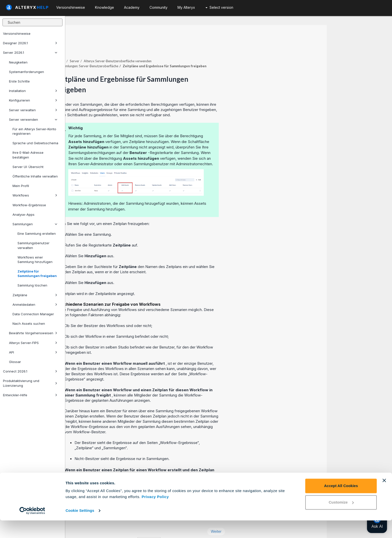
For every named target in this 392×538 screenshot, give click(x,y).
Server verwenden (33, 119)
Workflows (35, 195)
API (33, 352)
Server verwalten (33, 110)
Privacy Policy (155, 514)
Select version (219, 7)
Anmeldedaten (35, 304)
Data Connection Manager (33, 314)
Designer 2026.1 (30, 43)
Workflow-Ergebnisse (29, 205)
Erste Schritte (19, 81)
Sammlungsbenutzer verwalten (33, 245)
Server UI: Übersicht (28, 167)
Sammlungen (35, 224)
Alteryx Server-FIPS (33, 343)
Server (140, 47)
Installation (33, 91)
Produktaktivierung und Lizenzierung (30, 383)
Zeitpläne (35, 295)
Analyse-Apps (23, 214)
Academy (132, 7)
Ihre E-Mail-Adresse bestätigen (28, 155)
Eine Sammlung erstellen (37, 233)
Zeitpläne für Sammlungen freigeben (37, 273)
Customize (341, 520)
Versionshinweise (17, 33)
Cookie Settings (80, 528)
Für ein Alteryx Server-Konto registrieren (34, 131)
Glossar (15, 362)
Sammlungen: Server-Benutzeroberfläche (154, 52)
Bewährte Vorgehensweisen (33, 333)
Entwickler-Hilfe (30, 395)
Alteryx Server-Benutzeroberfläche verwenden (183, 47)
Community (158, 7)
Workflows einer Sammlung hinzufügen (35, 259)
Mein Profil (21, 186)
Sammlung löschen (32, 285)
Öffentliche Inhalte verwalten (35, 176)
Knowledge (104, 7)
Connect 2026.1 (30, 371)
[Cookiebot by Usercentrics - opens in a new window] (32, 528)
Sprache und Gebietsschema (35, 143)
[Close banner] (384, 498)
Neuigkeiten (18, 62)
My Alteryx (186, 7)
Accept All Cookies (341, 503)
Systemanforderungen (26, 72)
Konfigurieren (33, 100)
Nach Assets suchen (29, 323)
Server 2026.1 (30, 52)
